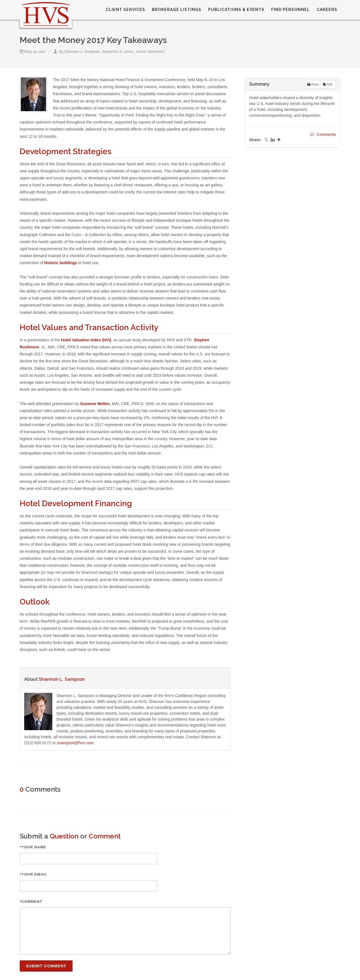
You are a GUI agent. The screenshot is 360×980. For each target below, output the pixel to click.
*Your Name (33, 847)
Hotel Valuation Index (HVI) (86, 340)
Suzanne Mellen (95, 404)
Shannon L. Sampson (82, 52)
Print (313, 84)
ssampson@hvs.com (75, 743)
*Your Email (33, 874)
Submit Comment (46, 966)
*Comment (31, 902)
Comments (323, 134)
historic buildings (61, 263)
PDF (328, 84)
